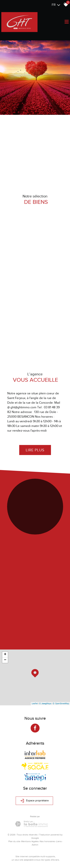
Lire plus (35, 450)
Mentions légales (30, 841)
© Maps (45, 703)
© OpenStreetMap (61, 703)
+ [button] (5, 655)
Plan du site (14, 841)
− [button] (5, 660)
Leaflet (35, 703)
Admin (35, 845)
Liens (59, 841)
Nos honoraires (47, 841)
